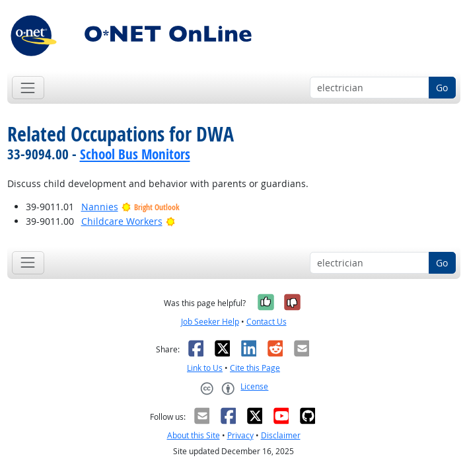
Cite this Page (255, 368)
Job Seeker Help (210, 322)
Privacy (240, 435)
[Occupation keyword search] (370, 88)
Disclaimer (281, 435)
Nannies (100, 207)
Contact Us (267, 322)
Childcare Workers (122, 221)
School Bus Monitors (135, 154)
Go (442, 88)
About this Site (194, 435)
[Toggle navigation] (28, 88)
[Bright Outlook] (171, 221)
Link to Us (205, 368)
